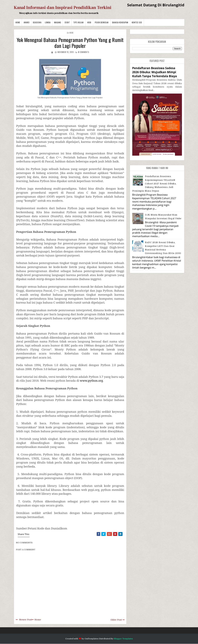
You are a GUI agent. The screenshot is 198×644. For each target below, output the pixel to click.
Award (27, 22)
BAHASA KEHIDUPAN (120, 22)
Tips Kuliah (79, 22)
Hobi (89, 22)
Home (18, 22)
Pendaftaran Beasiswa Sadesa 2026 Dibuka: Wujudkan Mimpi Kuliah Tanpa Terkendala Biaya (155, 72)
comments (84, 52)
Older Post (116, 620)
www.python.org (91, 381)
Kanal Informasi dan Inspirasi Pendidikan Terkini (63, 8)
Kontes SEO (137, 22)
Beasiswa (37, 22)
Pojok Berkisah (102, 22)
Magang (58, 22)
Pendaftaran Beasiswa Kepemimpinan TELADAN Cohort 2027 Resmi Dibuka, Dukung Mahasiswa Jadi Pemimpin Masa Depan (154, 184)
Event (67, 22)
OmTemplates (91, 639)
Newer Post (25, 620)
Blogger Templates (123, 639)
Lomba (48, 22)
